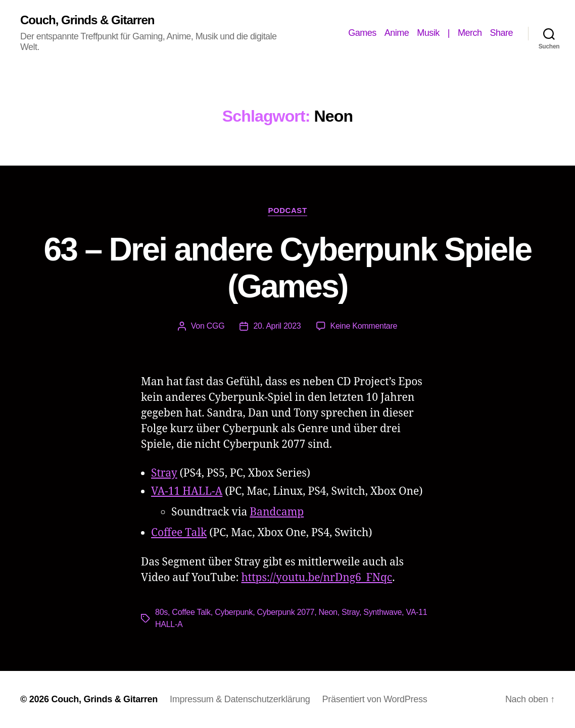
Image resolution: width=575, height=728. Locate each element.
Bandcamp (277, 512)
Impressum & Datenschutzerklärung (240, 699)
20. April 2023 (277, 326)
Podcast (287, 210)
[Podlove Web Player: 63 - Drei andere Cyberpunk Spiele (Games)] (287, 359)
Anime (397, 33)
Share (501, 33)
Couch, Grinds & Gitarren (87, 20)
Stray (164, 473)
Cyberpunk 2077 (286, 612)
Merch (470, 33)
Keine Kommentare (364, 326)
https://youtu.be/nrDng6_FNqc (317, 578)
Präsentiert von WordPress (374, 699)
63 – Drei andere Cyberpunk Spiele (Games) (287, 268)
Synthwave (382, 612)
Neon (328, 612)
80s (161, 612)
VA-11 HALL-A (187, 491)
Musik (428, 33)
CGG (216, 326)
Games (362, 33)
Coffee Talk (179, 533)
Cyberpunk (234, 612)
